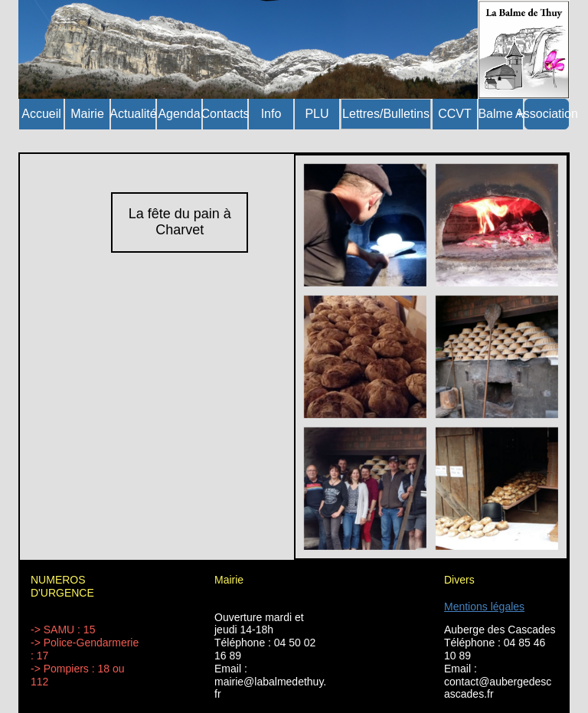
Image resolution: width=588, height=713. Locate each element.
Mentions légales (484, 607)
